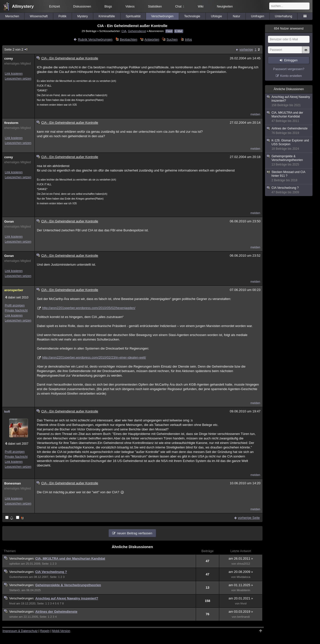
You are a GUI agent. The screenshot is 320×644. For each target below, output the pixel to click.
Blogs (108, 7)
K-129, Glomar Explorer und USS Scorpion (289, 145)
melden (255, 114)
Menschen (12, 16)
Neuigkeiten (225, 7)
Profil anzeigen (15, 305)
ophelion (15, 564)
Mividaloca (244, 577)
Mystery (82, 16)
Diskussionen (82, 7)
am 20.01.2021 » (241, 598)
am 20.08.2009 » (241, 572)
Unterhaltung (284, 16)
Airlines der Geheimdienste (56, 612)
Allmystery (23, 6)
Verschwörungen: (22, 558)
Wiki (201, 7)
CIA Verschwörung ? (51, 572)
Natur (236, 16)
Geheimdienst (137, 31)
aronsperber (14, 290)
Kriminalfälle (107, 16)
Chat (180, 7)
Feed (169, 31)
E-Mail (178, 31)
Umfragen (258, 16)
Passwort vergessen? (289, 69)
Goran (9, 221)
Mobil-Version (61, 631)
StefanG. (15, 590)
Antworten (152, 39)
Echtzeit (55, 7)
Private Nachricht (16, 310)
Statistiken (155, 7)
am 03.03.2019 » (241, 612)
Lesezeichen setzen (18, 79)
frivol (12, 603)
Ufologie (216, 16)
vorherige (246, 49)
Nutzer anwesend (289, 29)
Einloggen (291, 60)
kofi (7, 412)
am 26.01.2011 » (241, 558)
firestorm (11, 123)
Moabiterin (243, 590)
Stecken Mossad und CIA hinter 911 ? (289, 176)
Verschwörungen (162, 16)
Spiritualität (133, 16)
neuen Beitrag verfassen (135, 533)
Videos (130, 7)
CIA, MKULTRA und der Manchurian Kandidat (70, 558)
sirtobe (14, 617)
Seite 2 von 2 (16, 49)
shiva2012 (244, 564)
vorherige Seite (249, 518)
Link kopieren (14, 74)
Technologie (192, 16)
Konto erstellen (291, 76)
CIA (124, 31)
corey (9, 58)
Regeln (45, 631)
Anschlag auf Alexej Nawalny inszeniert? (67, 598)
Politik (62, 16)
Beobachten (128, 39)
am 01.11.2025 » (241, 585)
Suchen (172, 39)
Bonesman (12, 483)
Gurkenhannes (19, 577)
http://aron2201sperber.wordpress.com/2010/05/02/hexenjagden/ (89, 308)
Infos (188, 39)
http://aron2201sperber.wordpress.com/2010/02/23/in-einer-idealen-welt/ (94, 357)
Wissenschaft (39, 16)
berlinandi (243, 617)
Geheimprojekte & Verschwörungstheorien (68, 585)
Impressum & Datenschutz (20, 631)
